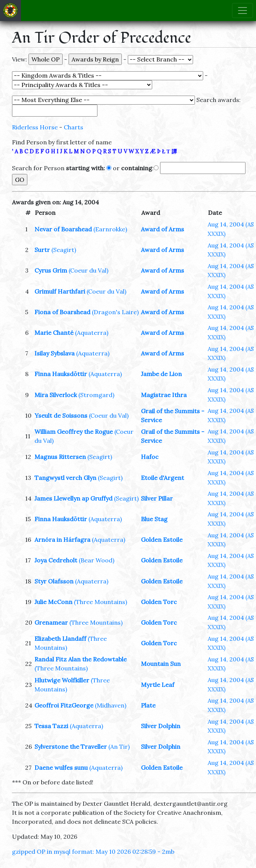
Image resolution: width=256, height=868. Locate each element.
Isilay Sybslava (55, 353)
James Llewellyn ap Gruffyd (73, 498)
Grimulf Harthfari (60, 291)
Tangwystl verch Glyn (65, 478)
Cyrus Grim (51, 270)
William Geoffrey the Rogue (74, 432)
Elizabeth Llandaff (60, 639)
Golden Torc (159, 602)
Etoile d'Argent (162, 478)
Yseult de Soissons (61, 415)
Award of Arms (162, 229)
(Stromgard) (96, 395)
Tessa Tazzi (51, 726)
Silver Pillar (157, 498)
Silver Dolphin (161, 726)
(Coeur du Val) (88, 270)
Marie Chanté (54, 333)
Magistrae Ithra (164, 395)
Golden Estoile (162, 540)
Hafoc (150, 457)
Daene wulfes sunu (61, 768)
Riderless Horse (35, 127)
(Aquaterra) (92, 333)
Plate (148, 705)
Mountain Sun (161, 664)
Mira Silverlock (56, 395)
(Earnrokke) (110, 229)
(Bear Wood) (97, 560)
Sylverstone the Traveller (71, 747)
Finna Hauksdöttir (61, 374)
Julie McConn (53, 602)
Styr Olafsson (54, 581)
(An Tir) (119, 747)
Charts (73, 127)
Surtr (42, 250)
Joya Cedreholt (56, 560)
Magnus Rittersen (60, 457)
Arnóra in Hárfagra (62, 540)
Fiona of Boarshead (62, 312)
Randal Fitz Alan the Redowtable (81, 659)
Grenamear (51, 622)
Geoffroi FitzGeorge (64, 705)
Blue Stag (154, 519)
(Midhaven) (111, 705)
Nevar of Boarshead (63, 229)
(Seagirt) (64, 250)
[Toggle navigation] (243, 10)
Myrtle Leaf (158, 685)
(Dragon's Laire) (115, 312)
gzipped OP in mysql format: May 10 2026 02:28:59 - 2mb (93, 852)
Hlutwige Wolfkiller (62, 680)
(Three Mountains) (100, 602)
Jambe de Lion (161, 374)
